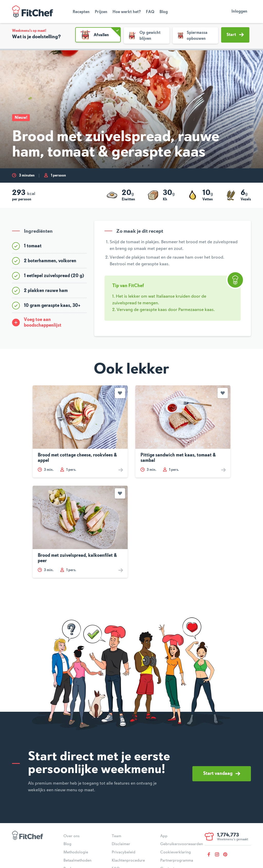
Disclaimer (121, 844)
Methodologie (76, 852)
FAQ (150, 12)
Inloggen (239, 12)
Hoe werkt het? (127, 12)
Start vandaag (222, 774)
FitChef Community (33, 12)
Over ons (72, 836)
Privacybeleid (124, 852)
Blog (164, 12)
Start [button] (235, 35)
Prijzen (101, 12)
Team (116, 836)
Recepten (81, 12)
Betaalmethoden (77, 861)
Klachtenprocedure (128, 861)
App (164, 836)
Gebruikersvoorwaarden (182, 844)
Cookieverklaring (176, 852)
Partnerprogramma (177, 861)
